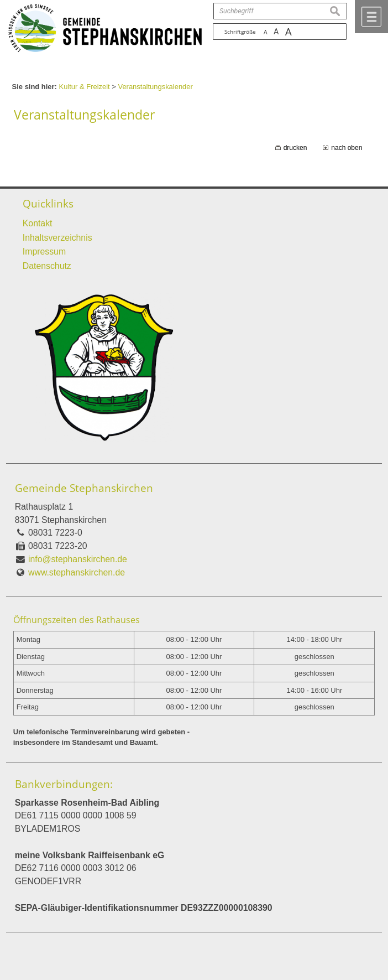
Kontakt (38, 223)
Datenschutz (47, 266)
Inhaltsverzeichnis (57, 238)
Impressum (44, 252)
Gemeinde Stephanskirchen (84, 488)
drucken (295, 148)
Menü (371, 17)
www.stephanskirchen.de (77, 572)
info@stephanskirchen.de (78, 559)
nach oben (347, 148)
